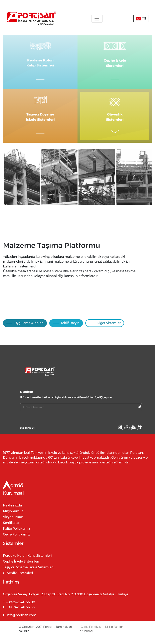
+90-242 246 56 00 (21, 607)
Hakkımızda (12, 510)
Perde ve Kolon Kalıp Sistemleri (27, 560)
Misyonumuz (13, 516)
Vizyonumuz (13, 521)
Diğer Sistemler (105, 327)
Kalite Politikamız (17, 533)
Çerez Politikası (91, 631)
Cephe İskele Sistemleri (21, 566)
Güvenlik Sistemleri (18, 577)
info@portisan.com (21, 619)
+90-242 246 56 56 (20, 611)
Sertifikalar (11, 527)
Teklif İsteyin (66, 327)
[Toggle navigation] (97, 19)
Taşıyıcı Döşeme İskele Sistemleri (28, 572)
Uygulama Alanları (25, 327)
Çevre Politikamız (17, 539)
